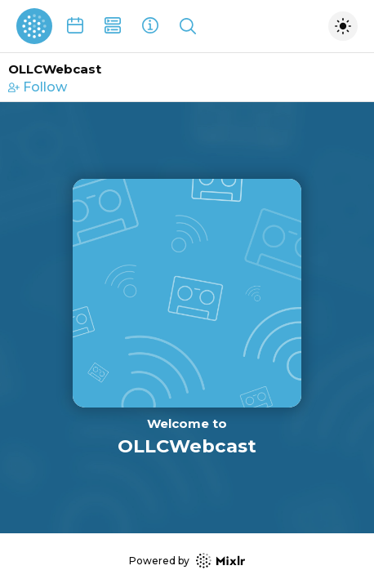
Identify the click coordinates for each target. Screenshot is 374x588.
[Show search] (188, 26)
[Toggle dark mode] (343, 26)
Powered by (187, 561)
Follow (38, 87)
